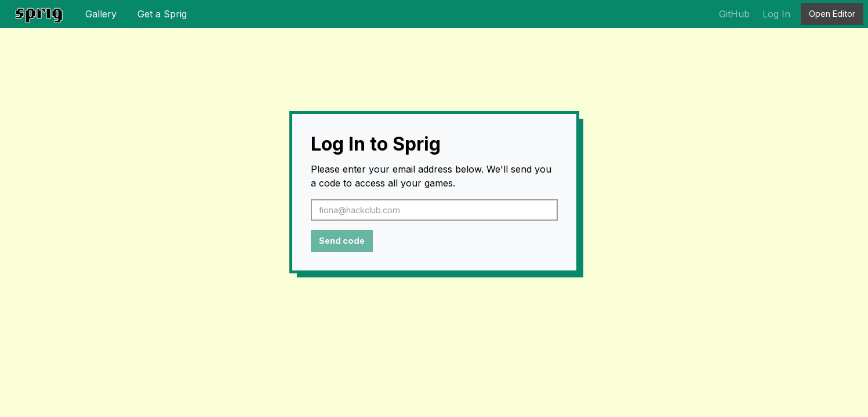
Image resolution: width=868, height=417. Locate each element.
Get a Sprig (162, 14)
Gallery (101, 14)
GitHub (734, 14)
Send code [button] (342, 241)
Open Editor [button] (832, 14)
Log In (776, 14)
